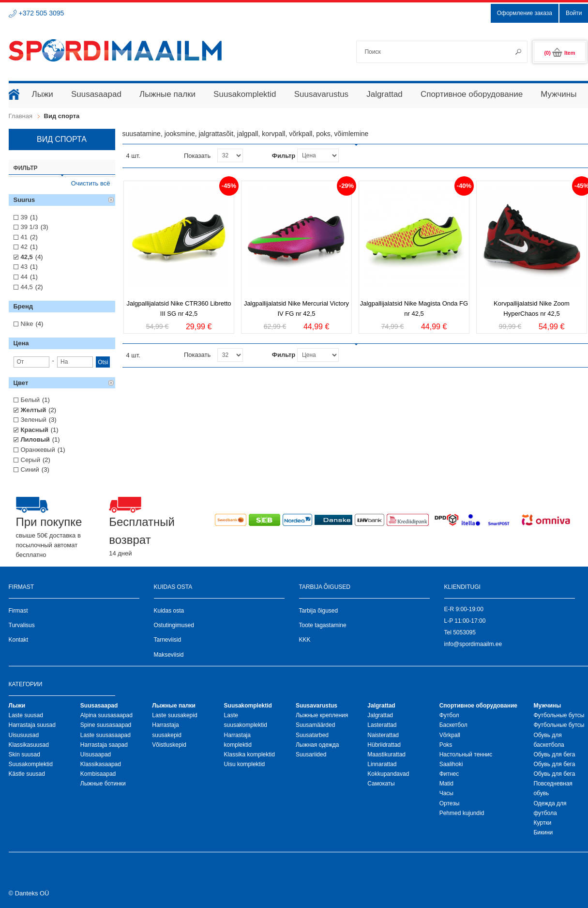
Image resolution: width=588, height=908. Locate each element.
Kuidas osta (169, 611)
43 (24, 267)
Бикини (543, 832)
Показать (197, 156)
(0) (559, 53)
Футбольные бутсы (559, 715)
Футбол (449, 715)
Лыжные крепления (322, 715)
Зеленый (34, 420)
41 (24, 237)
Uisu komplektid (245, 764)
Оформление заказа (525, 13)
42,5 (27, 257)
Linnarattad (382, 764)
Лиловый (35, 439)
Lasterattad (382, 725)
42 (24, 247)
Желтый (34, 410)
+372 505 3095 (42, 13)
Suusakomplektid (31, 764)
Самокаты (381, 784)
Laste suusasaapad (106, 735)
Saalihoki (451, 764)
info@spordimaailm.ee (473, 644)
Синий (30, 469)
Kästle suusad (27, 774)
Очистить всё (91, 183)
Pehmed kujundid (462, 813)
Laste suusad (26, 715)
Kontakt (19, 640)
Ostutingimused (174, 625)
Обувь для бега (554, 754)
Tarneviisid (168, 640)
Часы (446, 793)
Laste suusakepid (174, 715)
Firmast (18, 611)
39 (24, 217)
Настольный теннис (466, 754)
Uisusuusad (24, 735)
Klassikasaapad (101, 764)
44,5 (27, 287)
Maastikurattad (386, 754)
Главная (21, 116)
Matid (446, 784)
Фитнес (449, 774)
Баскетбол (453, 725)
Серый (30, 460)
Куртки (542, 823)
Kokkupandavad (388, 774)
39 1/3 (30, 227)
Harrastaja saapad (104, 745)
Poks (446, 745)
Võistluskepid (169, 745)
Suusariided (311, 754)
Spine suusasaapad (106, 725)
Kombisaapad (98, 774)
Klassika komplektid (249, 754)
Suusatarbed (312, 735)
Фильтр (284, 156)
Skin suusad (24, 754)
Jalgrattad (380, 715)
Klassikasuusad (29, 745)
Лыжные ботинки (103, 784)
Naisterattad (383, 735)
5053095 (464, 632)
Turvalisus (22, 625)
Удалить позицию (111, 200)
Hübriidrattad (384, 745)
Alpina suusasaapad (106, 715)
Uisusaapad (96, 754)
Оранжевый (38, 450)
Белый (30, 400)
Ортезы (450, 803)
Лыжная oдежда (317, 745)
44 (24, 277)
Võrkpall (450, 735)
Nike (27, 324)
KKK (305, 640)
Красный (35, 430)
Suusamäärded (315, 725)
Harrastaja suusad (32, 725)
